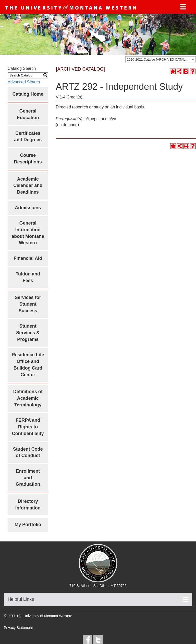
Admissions (28, 208)
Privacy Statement (18, 628)
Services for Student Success (28, 304)
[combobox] (161, 59)
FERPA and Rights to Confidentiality (28, 427)
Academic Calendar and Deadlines (28, 186)
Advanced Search (24, 82)
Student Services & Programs (28, 333)
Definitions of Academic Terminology (28, 398)
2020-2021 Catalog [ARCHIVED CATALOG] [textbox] (159, 59)
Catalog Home (28, 94)
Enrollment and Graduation (28, 478)
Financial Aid (28, 258)
